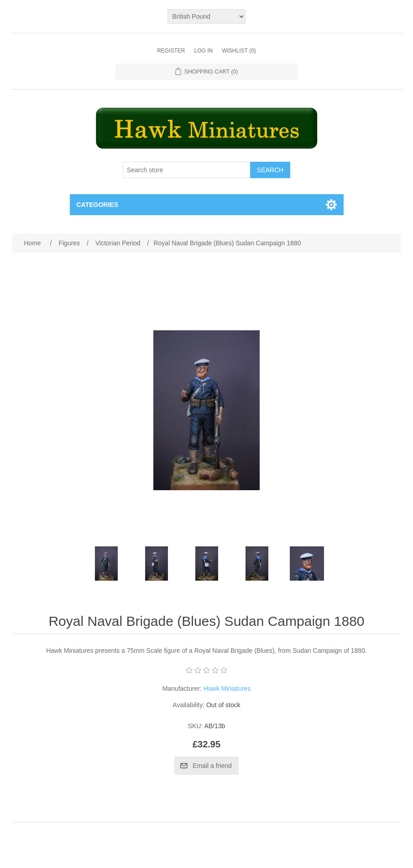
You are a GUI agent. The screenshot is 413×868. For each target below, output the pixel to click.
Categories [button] (98, 205)
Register (171, 51)
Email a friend (212, 766)
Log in (203, 51)
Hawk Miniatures (227, 688)
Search (270, 170)
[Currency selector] (207, 16)
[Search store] (187, 170)
